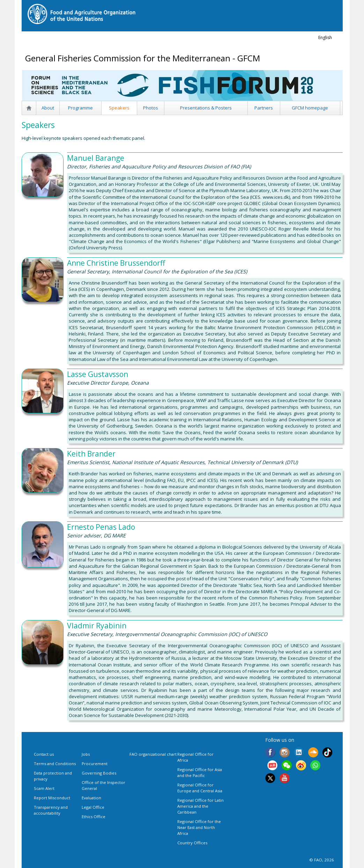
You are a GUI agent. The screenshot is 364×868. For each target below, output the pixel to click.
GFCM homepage (310, 108)
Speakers (119, 108)
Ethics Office (94, 817)
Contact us (44, 754)
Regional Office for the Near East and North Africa (199, 827)
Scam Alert (44, 788)
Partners (264, 108)
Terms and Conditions (55, 764)
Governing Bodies (99, 773)
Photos (151, 108)
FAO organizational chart (153, 754)
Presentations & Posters (206, 108)
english (325, 37)
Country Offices (192, 843)
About (48, 108)
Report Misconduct (52, 798)
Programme (80, 108)
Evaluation (91, 798)
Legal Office (93, 807)
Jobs (86, 754)
